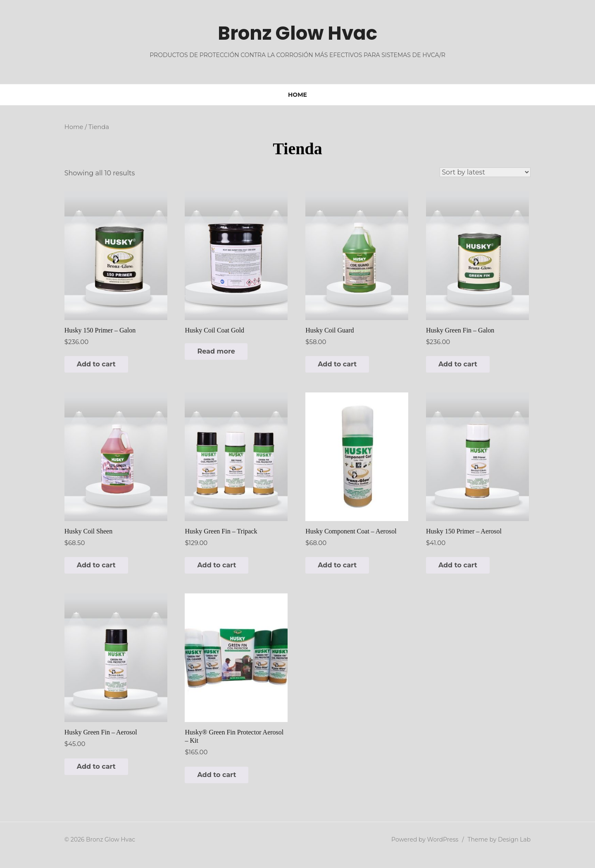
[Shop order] (492, 172)
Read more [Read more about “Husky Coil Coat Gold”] (213, 355)
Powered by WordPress (431, 850)
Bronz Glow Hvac (297, 33)
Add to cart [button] (90, 368)
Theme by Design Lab (506, 850)
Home (297, 95)
